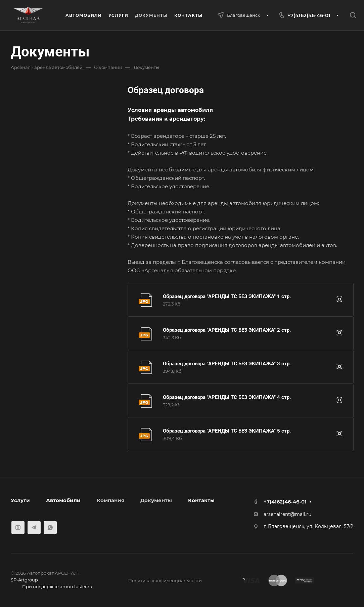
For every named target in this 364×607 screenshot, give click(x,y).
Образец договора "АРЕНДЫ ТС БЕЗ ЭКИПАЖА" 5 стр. (227, 431)
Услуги (20, 500)
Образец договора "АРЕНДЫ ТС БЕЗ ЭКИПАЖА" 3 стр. (227, 364)
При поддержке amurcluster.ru (52, 587)
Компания (110, 500)
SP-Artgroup (24, 580)
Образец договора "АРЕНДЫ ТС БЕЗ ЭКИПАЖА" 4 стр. (227, 397)
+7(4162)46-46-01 (309, 15)
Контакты (201, 500)
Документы (156, 500)
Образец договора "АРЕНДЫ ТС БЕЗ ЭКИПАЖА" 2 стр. (227, 330)
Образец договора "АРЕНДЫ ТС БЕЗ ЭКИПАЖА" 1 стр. (227, 296)
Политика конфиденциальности (165, 580)
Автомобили (63, 500)
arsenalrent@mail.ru (287, 514)
